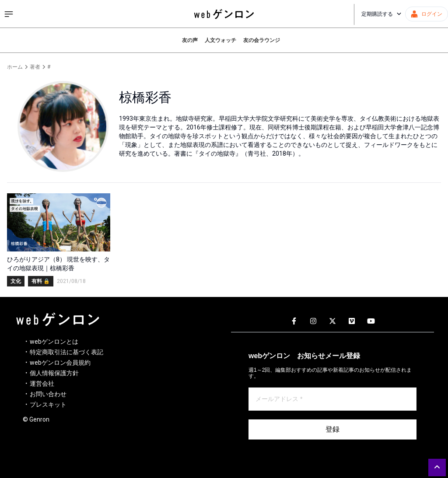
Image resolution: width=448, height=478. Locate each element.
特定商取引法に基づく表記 (66, 352)
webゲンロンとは (54, 342)
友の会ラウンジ (262, 40)
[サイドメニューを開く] (9, 14)
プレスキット (48, 405)
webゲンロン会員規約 (60, 363)
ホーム (15, 67)
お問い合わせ (48, 394)
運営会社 (42, 384)
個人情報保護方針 (54, 373)
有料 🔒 (41, 281)
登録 (332, 429)
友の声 (190, 40)
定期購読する (381, 14)
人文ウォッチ (220, 40)
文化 (16, 281)
